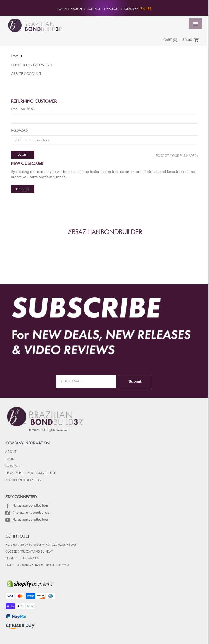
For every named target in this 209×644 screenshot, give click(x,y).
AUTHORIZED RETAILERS (23, 480)
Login (16, 56)
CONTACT (13, 466)
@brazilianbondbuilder (28, 513)
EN (143, 9)
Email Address (23, 109)
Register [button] (77, 9)
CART (170, 40)
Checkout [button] (112, 9)
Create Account (26, 74)
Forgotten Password (31, 65)
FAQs (10, 459)
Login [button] (62, 9)
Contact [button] (93, 9)
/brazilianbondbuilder (27, 505)
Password (19, 131)
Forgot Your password (177, 156)
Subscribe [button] (131, 9)
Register (23, 189)
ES (150, 9)
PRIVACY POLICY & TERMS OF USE (31, 473)
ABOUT (11, 452)
